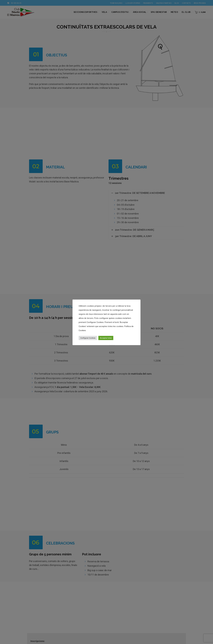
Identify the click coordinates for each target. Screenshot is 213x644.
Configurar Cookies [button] (88, 338)
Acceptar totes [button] (106, 338)
